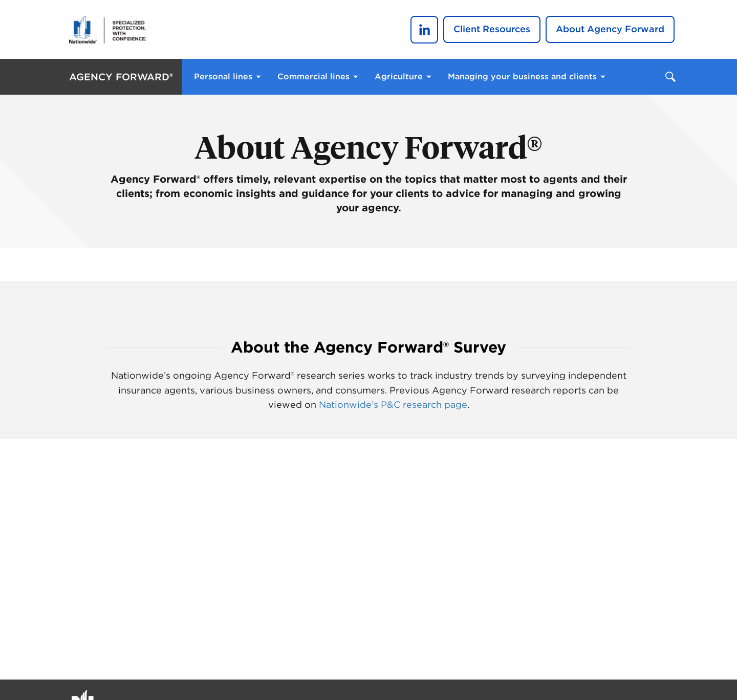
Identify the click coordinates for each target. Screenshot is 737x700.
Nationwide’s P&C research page (393, 404)
